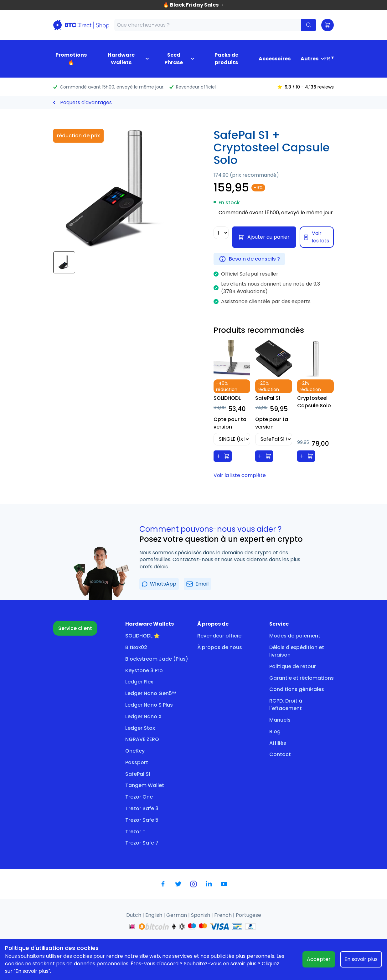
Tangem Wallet (145, 785)
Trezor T (135, 832)
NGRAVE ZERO (142, 739)
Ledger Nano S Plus (149, 705)
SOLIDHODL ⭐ (143, 636)
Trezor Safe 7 (142, 843)
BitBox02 (136, 647)
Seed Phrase (174, 59)
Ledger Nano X (144, 716)
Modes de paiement (295, 636)
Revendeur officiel (220, 636)
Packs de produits (226, 59)
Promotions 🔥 (71, 59)
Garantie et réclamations (302, 678)
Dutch (134, 915)
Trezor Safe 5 (142, 820)
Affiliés (278, 743)
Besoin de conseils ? (249, 259)
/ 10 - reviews (306, 87)
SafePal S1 (138, 774)
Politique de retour (293, 666)
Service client (75, 628)
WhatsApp (159, 584)
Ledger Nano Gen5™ (151, 693)
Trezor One (139, 797)
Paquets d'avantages (86, 102)
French (224, 915)
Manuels (280, 720)
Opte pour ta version (230, 423)
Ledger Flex (139, 682)
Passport (137, 762)
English (154, 915)
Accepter (319, 959)
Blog (275, 731)
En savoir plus (361, 959)
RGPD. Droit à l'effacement (286, 705)
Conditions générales (297, 689)
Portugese (248, 915)
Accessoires (275, 59)
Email (197, 584)
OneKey (135, 751)
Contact (280, 754)
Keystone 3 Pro (144, 670)
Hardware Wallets (121, 59)
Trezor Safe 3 (142, 808)
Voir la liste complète (240, 475)
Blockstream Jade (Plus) (157, 659)
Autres (310, 59)
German (177, 915)
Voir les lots (317, 237)
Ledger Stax (140, 728)
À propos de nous (220, 647)
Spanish (201, 915)
